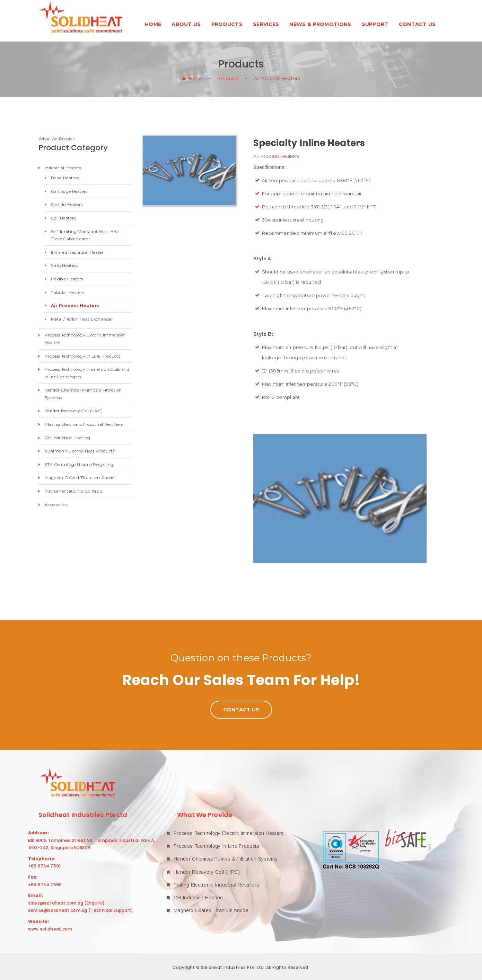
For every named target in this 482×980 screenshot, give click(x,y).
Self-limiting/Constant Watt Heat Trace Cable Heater (86, 235)
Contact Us (417, 24)
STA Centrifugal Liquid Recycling (79, 464)
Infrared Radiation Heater (77, 252)
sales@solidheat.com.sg (56, 903)
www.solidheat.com (50, 929)
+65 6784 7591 (44, 866)
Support (375, 24)
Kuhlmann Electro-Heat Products (80, 451)
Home (153, 24)
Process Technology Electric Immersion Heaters (85, 339)
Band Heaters (65, 178)
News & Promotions (320, 24)
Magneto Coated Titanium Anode (80, 478)
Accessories (56, 505)
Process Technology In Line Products (83, 356)
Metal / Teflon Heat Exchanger (82, 319)
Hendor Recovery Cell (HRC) (74, 411)
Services (266, 24)
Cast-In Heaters (67, 204)
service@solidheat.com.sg (58, 910)
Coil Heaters (63, 218)
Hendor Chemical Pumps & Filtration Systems (83, 394)
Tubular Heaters (68, 292)
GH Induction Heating (68, 438)
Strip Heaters (64, 265)
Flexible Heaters (67, 279)
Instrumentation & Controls (74, 491)
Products (227, 24)
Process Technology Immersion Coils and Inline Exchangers (87, 373)
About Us (186, 24)
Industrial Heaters (63, 168)
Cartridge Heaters (69, 191)
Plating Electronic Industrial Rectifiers (84, 424)
